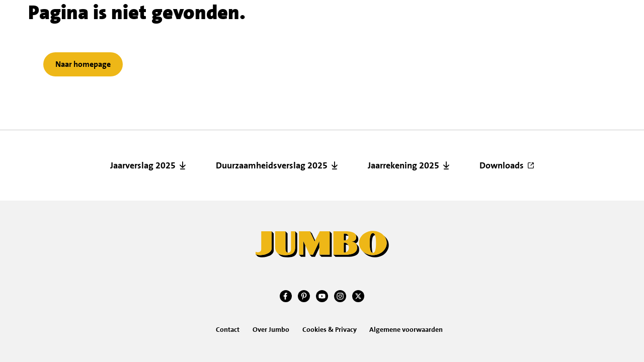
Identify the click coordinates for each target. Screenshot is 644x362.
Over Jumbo (271, 329)
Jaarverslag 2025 (143, 165)
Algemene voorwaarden (406, 329)
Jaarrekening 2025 (404, 165)
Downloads (502, 165)
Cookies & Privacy (330, 329)
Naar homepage (83, 64)
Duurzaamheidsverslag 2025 (272, 165)
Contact (228, 329)
